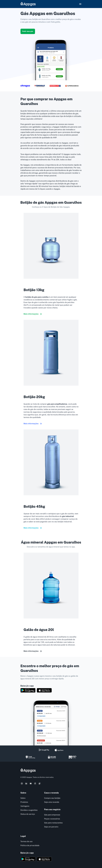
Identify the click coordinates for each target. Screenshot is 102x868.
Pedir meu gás (28, 31)
